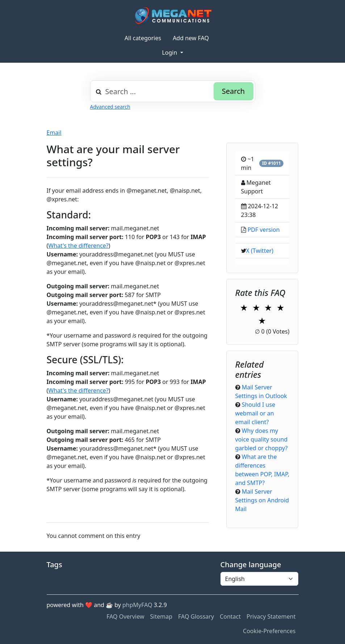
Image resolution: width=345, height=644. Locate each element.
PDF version (264, 230)
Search (233, 91)
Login (170, 53)
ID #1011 (272, 163)
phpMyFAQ (137, 605)
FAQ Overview (125, 616)
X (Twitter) (260, 251)
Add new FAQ (191, 38)
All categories (143, 38)
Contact (230, 616)
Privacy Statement (271, 616)
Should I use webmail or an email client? (255, 413)
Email (54, 133)
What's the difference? (78, 246)
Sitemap (161, 616)
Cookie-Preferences (269, 631)
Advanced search (110, 107)
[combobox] (173, 91)
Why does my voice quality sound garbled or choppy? (262, 439)
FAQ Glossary (196, 616)
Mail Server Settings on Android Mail (262, 500)
